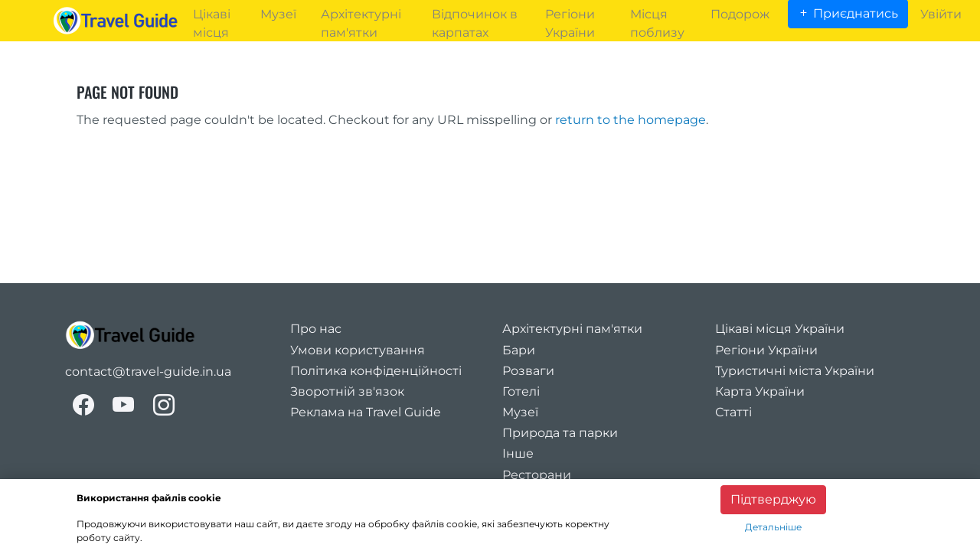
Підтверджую (773, 499)
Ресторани (537, 475)
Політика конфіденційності (376, 371)
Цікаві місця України (780, 329)
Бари (519, 350)
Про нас (316, 329)
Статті (733, 412)
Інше (518, 453)
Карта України (760, 391)
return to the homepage (630, 120)
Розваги (528, 371)
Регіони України (766, 350)
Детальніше (773, 527)
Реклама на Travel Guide (366, 412)
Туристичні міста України (795, 371)
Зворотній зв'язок (347, 391)
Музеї (520, 412)
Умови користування (358, 350)
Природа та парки (560, 433)
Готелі (521, 391)
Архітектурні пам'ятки (572, 329)
